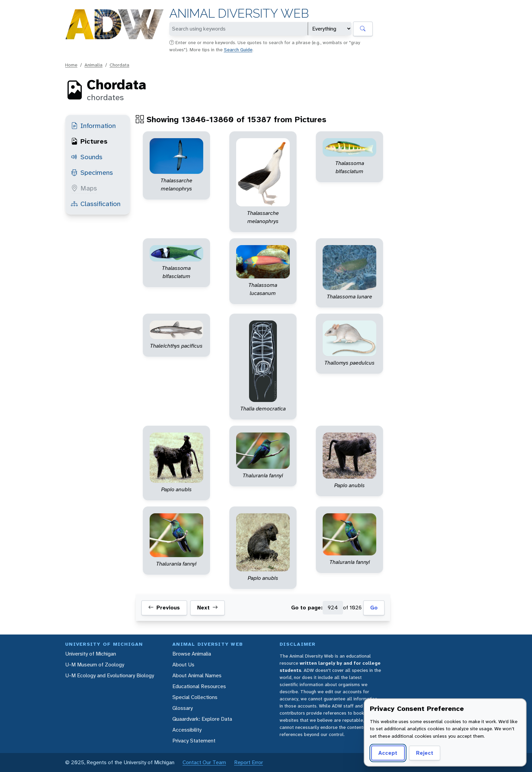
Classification (96, 204)
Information (93, 126)
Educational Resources (199, 686)
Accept (388, 753)
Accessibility (187, 730)
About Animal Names (197, 675)
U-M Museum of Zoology (95, 665)
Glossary (183, 708)
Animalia (93, 65)
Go (374, 608)
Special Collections (195, 697)
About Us (183, 665)
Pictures (89, 141)
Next (207, 608)
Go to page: (307, 608)
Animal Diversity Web (239, 13)
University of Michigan (91, 654)
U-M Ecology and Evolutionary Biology (110, 675)
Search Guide (238, 50)
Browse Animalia (192, 654)
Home (71, 65)
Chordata (119, 65)
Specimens (92, 172)
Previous (164, 608)
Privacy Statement (194, 741)
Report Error (249, 762)
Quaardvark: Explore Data (202, 719)
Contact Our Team (204, 762)
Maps (84, 188)
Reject (425, 753)
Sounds (87, 157)
